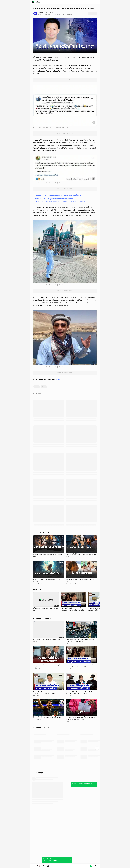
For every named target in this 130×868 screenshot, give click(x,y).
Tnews (58, 379)
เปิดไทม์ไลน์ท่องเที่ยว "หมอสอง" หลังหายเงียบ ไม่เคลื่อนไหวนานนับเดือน (60, 202)
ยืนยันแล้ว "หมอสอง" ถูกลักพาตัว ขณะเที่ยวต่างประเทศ (54, 199)
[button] (37, 866)
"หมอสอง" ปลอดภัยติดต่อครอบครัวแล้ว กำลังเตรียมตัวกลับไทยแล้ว (58, 195)
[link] (44, 866)
